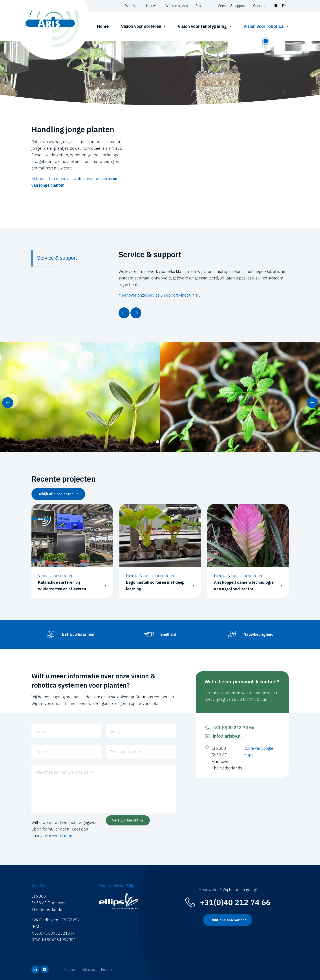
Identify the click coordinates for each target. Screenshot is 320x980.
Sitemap (89, 969)
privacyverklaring (57, 836)
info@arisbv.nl (227, 736)
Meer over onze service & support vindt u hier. (159, 295)
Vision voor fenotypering (202, 26)
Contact (259, 6)
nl (276, 6)
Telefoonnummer (126, 752)
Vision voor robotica (264, 26)
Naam (42, 731)
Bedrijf (116, 731)
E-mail (42, 752)
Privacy (107, 969)
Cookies (70, 969)
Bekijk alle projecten (56, 494)
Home (103, 26)
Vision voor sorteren (141, 26)
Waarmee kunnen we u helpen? (65, 772)
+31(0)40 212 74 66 (235, 902)
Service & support (232, 6)
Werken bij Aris (177, 6)
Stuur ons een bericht (228, 920)
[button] (124, 313)
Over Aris (131, 6)
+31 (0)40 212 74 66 (234, 727)
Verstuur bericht (125, 820)
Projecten (203, 6)
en (284, 6)
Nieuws (152, 6)
